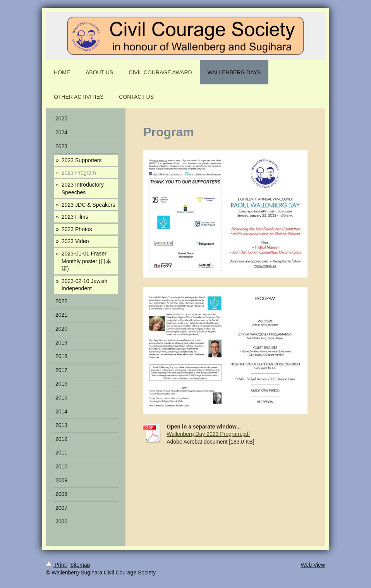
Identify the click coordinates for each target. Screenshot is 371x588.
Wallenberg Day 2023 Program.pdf (208, 434)
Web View (313, 565)
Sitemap (80, 565)
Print (57, 565)
